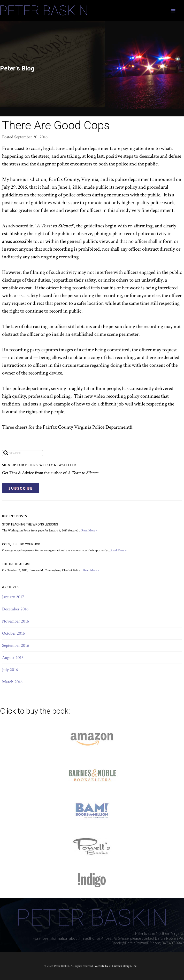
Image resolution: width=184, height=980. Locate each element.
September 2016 (16, 646)
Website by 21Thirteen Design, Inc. (115, 966)
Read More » (89, 531)
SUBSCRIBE (21, 488)
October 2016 (13, 633)
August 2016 (13, 658)
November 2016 (16, 621)
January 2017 (13, 597)
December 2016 (15, 609)
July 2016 (10, 670)
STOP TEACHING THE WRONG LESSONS (30, 524)
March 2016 (12, 682)
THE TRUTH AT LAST (16, 564)
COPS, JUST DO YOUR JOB (21, 544)
